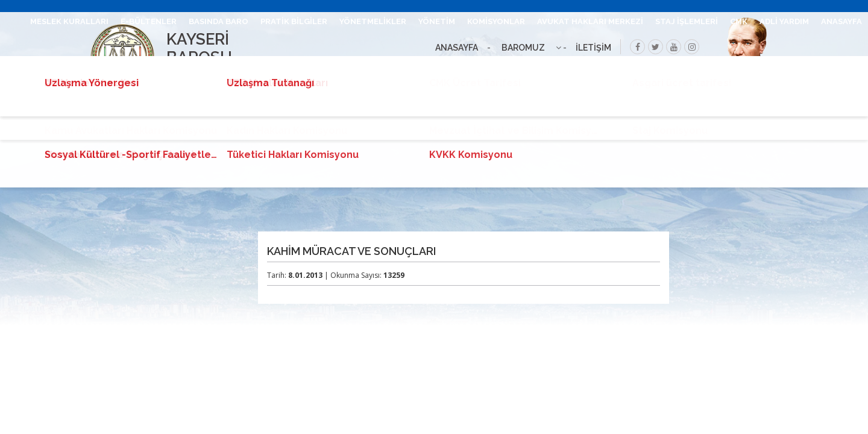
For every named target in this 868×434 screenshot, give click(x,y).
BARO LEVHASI (325, 68)
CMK (739, 21)
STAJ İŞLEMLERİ (687, 21)
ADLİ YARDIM (784, 21)
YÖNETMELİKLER (373, 21)
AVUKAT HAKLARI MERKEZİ (590, 21)
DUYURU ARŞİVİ (831, 68)
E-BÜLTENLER (149, 21)
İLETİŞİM (209, 68)
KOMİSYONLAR (496, 21)
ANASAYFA (841, 21)
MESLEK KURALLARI (69, 21)
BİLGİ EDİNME (711, 68)
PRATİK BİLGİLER (294, 21)
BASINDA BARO (219, 21)
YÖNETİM (437, 21)
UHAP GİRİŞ (261, 68)
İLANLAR (656, 68)
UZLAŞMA (769, 68)
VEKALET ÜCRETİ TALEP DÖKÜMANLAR (444, 68)
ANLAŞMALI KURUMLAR (580, 68)
